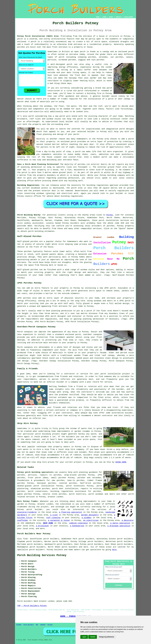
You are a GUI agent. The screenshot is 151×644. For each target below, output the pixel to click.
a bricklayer (42, 526)
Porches (50, 625)
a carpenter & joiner (59, 520)
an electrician (91, 520)
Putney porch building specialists (35, 472)
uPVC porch (51, 316)
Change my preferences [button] (106, 637)
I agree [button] (84, 637)
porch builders (70, 547)
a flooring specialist (71, 512)
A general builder (100, 96)
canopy (111, 355)
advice (50, 196)
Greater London (55, 497)
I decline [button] (93, 637)
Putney (110, 215)
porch (76, 134)
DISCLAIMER (128, 17)
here (114, 550)
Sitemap (19, 625)
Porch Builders (29, 625)
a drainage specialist (119, 526)
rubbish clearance (78, 523)
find (25, 539)
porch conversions (38, 491)
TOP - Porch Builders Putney (32, 606)
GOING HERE (121, 462)
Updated (43, 625)
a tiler (54, 515)
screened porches (67, 60)
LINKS (104, 17)
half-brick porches (91, 483)
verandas (103, 57)
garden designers (90, 515)
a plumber (87, 518)
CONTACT (119, 17)
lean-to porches (76, 480)
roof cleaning (53, 518)
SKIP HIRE (48, 523)
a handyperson (77, 526)
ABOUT (111, 17)
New (37, 625)
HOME (98, 17)
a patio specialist (120, 523)
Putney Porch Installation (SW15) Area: (38, 36)
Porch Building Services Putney (42, 555)
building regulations (98, 185)
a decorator (128, 520)
